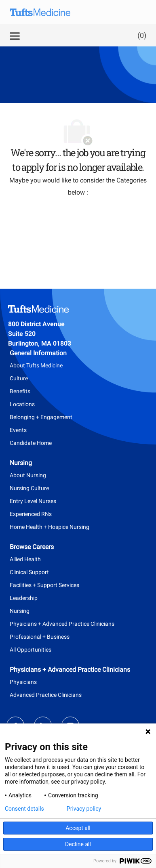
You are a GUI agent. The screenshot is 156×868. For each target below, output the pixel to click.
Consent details (24, 809)
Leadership (24, 598)
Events (18, 430)
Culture (19, 378)
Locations (22, 404)
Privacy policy (84, 809)
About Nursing (28, 475)
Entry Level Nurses (33, 501)
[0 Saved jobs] (140, 35)
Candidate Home (31, 443)
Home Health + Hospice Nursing (50, 527)
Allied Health (25, 559)
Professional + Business (40, 637)
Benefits (20, 391)
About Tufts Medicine (36, 365)
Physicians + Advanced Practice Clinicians (62, 624)
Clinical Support (29, 572)
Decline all (78, 844)
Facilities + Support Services (44, 585)
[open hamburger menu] (15, 35)
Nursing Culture (29, 488)
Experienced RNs (31, 514)
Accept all (78, 828)
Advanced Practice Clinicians (46, 695)
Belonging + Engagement (41, 417)
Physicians (23, 682)
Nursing (20, 611)
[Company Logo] (46, 12)
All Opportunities (31, 650)
